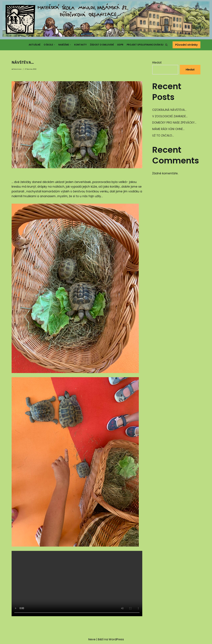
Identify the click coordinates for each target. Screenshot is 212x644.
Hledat (157, 63)
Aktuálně (35, 45)
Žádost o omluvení (102, 45)
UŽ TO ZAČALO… (163, 136)
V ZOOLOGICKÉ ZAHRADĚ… (170, 116)
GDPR (120, 45)
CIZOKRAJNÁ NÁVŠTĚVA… (169, 110)
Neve (92, 640)
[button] (166, 45)
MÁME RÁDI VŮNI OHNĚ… (168, 129)
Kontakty (80, 45)
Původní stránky (186, 45)
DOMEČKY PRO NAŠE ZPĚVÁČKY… (174, 123)
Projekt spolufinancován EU (145, 45)
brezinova (18, 69)
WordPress (116, 640)
